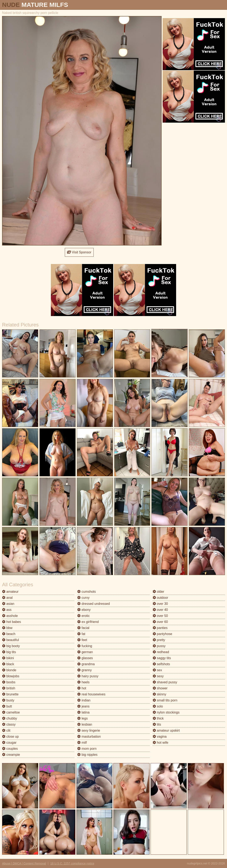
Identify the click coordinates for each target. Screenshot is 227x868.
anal (7, 598)
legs (82, 718)
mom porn (87, 749)
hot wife (161, 743)
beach (9, 634)
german (85, 652)
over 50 (160, 616)
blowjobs (11, 676)
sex (157, 670)
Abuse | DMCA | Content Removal (24, 863)
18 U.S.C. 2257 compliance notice (72, 863)
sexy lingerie (89, 730)
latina (83, 712)
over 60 (160, 622)
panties (160, 628)
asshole (10, 616)
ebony (84, 610)
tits (157, 724)
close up (10, 737)
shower (160, 688)
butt (7, 706)
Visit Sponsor (79, 252)
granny (84, 670)
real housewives (91, 694)
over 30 (160, 604)
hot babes (12, 622)
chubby (10, 718)
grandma (86, 664)
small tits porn (165, 700)
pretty (159, 640)
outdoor (160, 598)
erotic (83, 616)
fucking (85, 646)
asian (8, 604)
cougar (9, 743)
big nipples (87, 755)
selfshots (161, 664)
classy (9, 724)
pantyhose (162, 634)
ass (7, 610)
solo (158, 706)
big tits (9, 652)
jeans (83, 706)
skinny (160, 694)
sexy (158, 676)
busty (8, 700)
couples (10, 749)
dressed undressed (94, 604)
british (9, 688)
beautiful (10, 640)
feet (82, 640)
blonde (9, 670)
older (158, 592)
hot (82, 688)
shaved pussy (165, 682)
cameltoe (11, 712)
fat (81, 634)
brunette (10, 694)
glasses (85, 658)
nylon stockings (166, 712)
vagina (160, 737)
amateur (10, 592)
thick (158, 718)
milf (82, 743)
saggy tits (162, 658)
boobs (9, 682)
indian (84, 700)
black (8, 664)
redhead (161, 652)
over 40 (160, 610)
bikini (8, 658)
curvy (83, 598)
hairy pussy (88, 676)
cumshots (87, 592)
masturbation (89, 737)
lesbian (85, 724)
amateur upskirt (166, 730)
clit (6, 730)
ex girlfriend (88, 622)
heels (83, 682)
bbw (7, 628)
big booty (11, 646)
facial (83, 628)
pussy (159, 646)
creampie (11, 755)
